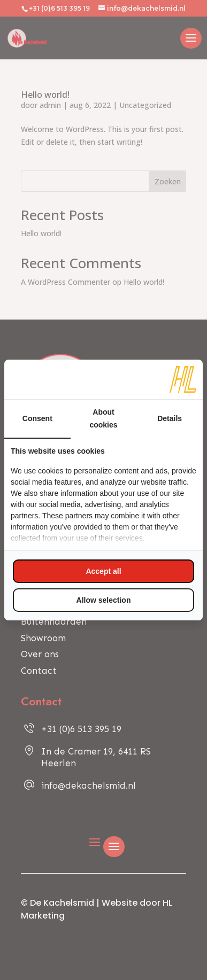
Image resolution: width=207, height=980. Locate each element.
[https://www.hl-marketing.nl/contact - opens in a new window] (183, 379)
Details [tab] (170, 418)
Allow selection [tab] (104, 600)
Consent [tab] (37, 418)
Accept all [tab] (103, 571)
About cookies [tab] (103, 418)
